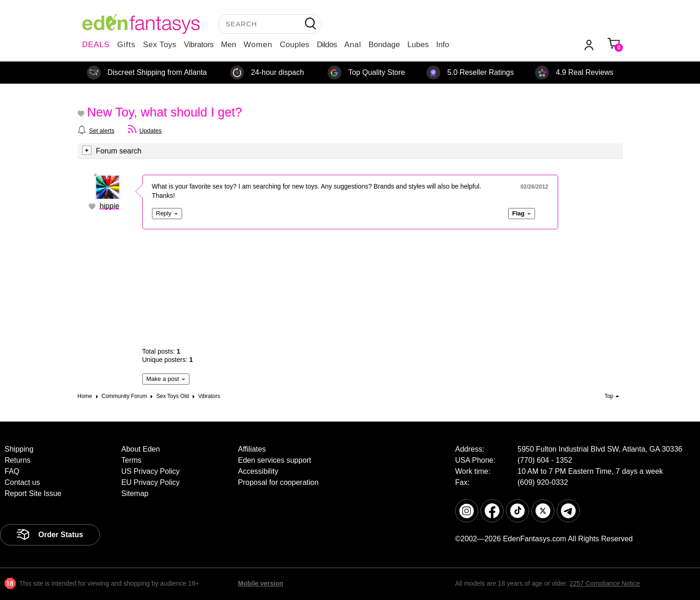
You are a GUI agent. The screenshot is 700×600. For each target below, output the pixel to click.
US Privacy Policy (151, 471)
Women (258, 45)
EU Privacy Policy (151, 482)
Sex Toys (160, 45)
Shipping (19, 449)
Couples (295, 45)
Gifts (126, 45)
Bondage (384, 45)
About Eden (141, 449)
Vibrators (199, 45)
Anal (353, 45)
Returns (18, 460)
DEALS (96, 45)
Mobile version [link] (261, 583)
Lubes (418, 45)
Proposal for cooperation (278, 482)
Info (443, 45)
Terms (132, 460)
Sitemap (135, 493)
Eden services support (274, 460)
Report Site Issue (33, 493)
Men (228, 45)
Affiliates (252, 449)
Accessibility (258, 471)
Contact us (22, 482)
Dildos (327, 45)
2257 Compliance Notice (605, 583)
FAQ (12, 471)
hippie (109, 206)
